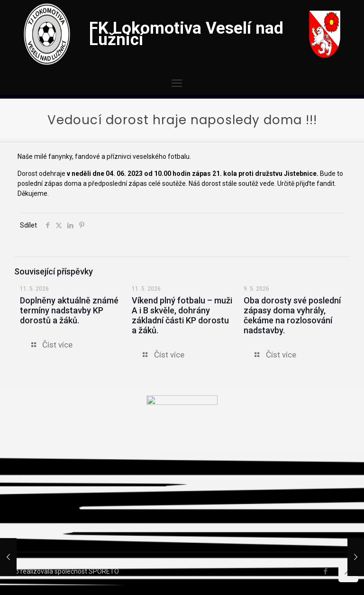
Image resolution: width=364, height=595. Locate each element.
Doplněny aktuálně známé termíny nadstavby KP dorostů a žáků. (69, 310)
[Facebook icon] (325, 571)
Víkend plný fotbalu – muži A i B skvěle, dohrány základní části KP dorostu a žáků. (182, 315)
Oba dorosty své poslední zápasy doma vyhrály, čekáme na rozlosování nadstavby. (292, 315)
